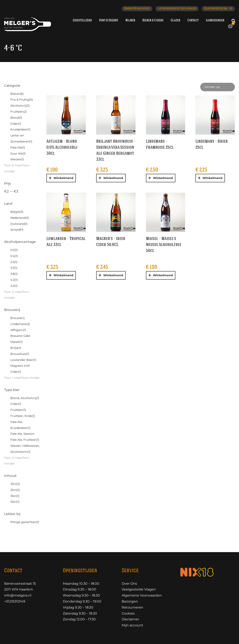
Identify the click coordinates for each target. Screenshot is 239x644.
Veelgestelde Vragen (139, 589)
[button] (234, 21)
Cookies (128, 613)
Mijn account (132, 625)
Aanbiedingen (215, 20)
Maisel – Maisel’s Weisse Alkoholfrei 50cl (164, 245)
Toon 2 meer (13, 292)
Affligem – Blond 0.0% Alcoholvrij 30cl (62, 148)
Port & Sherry (109, 20)
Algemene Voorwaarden (142, 595)
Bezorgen (130, 601)
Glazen (175, 20)
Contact (193, 20)
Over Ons (129, 584)
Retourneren (132, 607)
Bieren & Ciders (153, 20)
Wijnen (130, 20)
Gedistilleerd (82, 20)
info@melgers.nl (18, 595)
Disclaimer (130, 619)
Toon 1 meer (13, 378)
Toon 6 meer (13, 165)
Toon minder (31, 378)
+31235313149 (15, 601)
